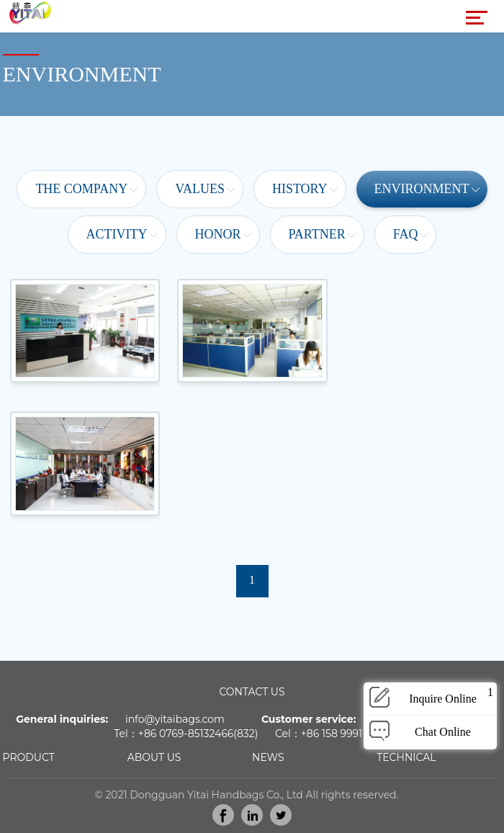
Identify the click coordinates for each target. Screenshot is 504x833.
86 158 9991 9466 (348, 734)
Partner (317, 234)
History (300, 189)
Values (200, 189)
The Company (81, 189)
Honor (218, 234)
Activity (117, 234)
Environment (422, 189)
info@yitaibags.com (175, 719)
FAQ (406, 234)
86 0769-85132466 (189, 734)
